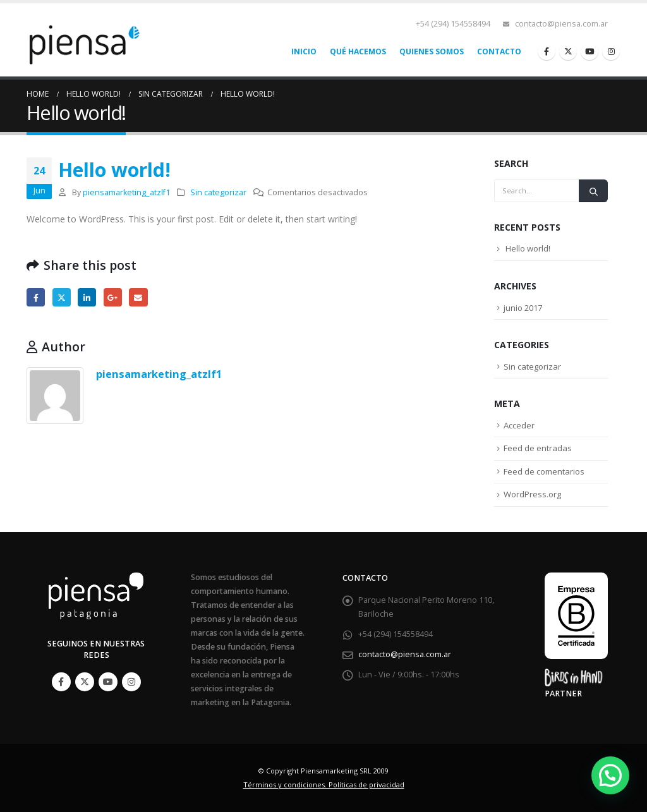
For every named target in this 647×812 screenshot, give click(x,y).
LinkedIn (87, 297)
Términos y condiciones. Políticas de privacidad (324, 785)
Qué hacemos (358, 52)
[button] (610, 775)
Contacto (499, 52)
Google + (113, 297)
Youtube (108, 682)
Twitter (62, 297)
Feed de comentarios (544, 471)
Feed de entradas (538, 448)
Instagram (131, 682)
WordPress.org (532, 494)
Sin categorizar (218, 192)
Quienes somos (432, 52)
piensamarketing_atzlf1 (126, 192)
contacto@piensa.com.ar (561, 24)
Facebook (36, 297)
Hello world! (528, 248)
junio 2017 (523, 308)
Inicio (304, 52)
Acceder (519, 425)
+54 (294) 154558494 (453, 24)
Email (138, 297)
